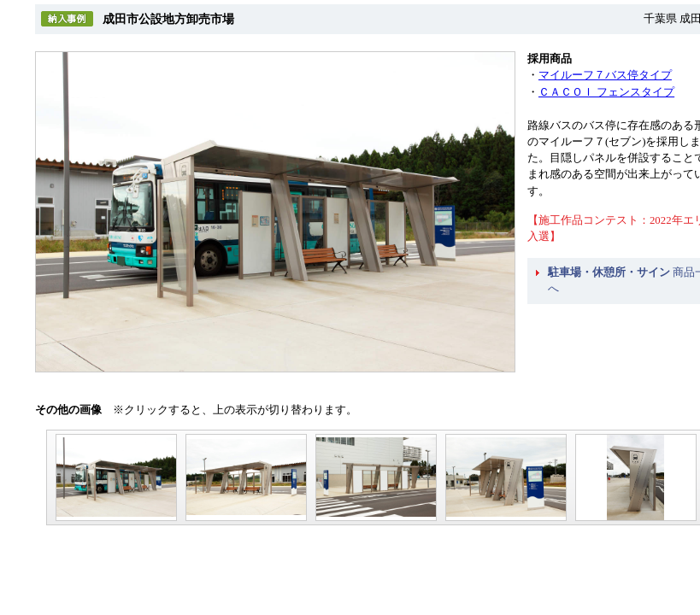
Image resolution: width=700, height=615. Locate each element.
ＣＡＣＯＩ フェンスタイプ (606, 92)
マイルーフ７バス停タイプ (605, 75)
